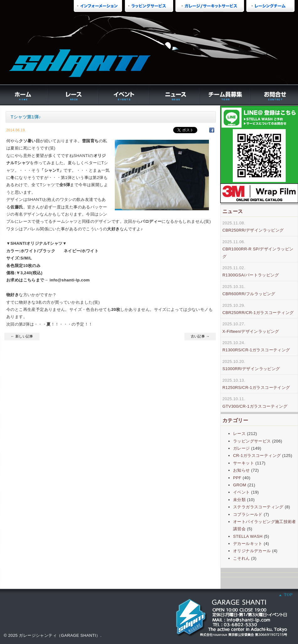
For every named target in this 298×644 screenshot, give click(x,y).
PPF (237, 478)
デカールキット (248, 544)
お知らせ (242, 470)
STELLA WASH (248, 536)
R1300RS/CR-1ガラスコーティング (256, 350)
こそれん (242, 558)
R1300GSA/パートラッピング (251, 275)
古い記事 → (200, 336)
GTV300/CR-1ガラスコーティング (255, 406)
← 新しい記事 (22, 336)
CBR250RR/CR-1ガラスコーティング (258, 313)
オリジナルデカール (252, 551)
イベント (242, 492)
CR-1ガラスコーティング (257, 456)
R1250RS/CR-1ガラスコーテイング (256, 387)
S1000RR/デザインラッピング (251, 369)
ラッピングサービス (252, 441)
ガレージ (242, 448)
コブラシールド (248, 514)
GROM (240, 485)
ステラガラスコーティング (258, 507)
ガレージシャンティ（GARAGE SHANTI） (59, 635)
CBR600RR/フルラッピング (249, 294)
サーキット (244, 463)
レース (239, 434)
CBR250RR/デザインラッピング (253, 230)
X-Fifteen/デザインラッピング (251, 331)
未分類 (239, 500)
